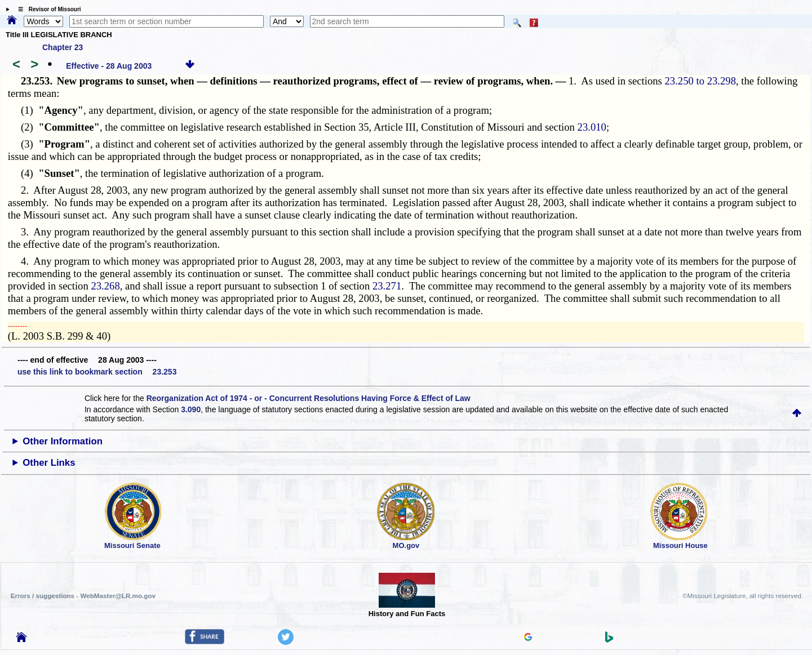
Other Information (63, 441)
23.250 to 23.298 (700, 81)
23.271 (387, 286)
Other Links (49, 463)
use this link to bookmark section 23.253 (97, 372)
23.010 (592, 127)
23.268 (105, 286)
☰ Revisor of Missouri (47, 9)
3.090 (191, 409)
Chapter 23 (63, 47)
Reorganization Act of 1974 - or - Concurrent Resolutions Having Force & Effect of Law (309, 398)
